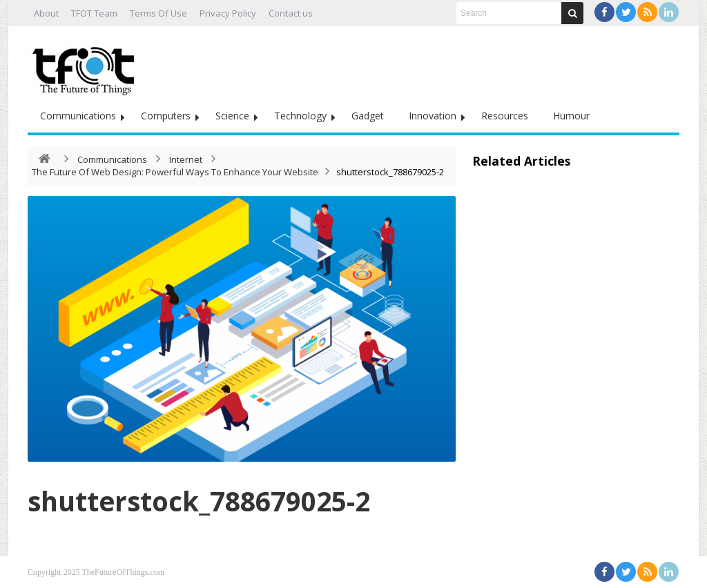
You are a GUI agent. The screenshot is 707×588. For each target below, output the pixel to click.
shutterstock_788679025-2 (214, 500)
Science (232, 116)
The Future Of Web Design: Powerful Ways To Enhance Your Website (175, 172)
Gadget (368, 116)
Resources (505, 116)
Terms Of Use (158, 13)
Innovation (433, 116)
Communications (78, 116)
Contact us (291, 13)
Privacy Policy (228, 13)
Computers (166, 116)
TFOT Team (94, 13)
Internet (186, 159)
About (46, 13)
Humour (571, 116)
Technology (300, 116)
